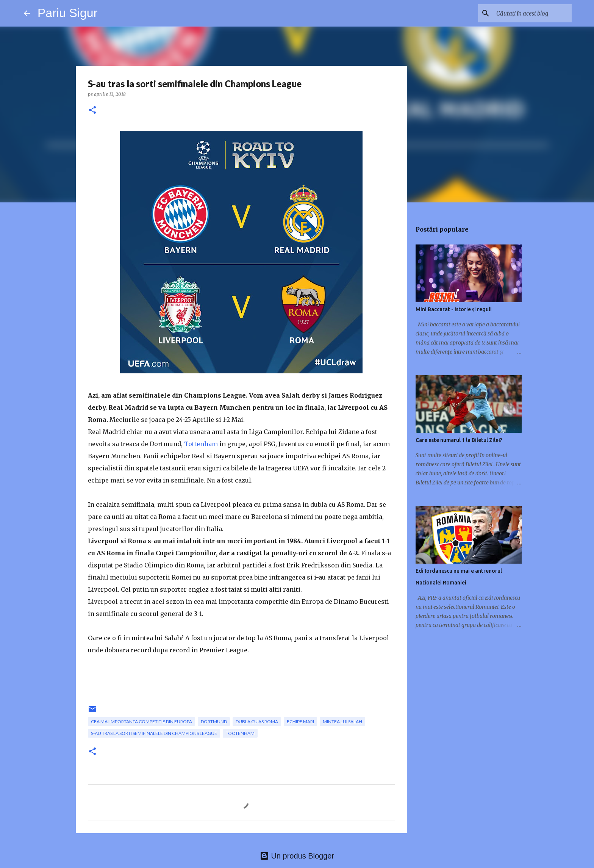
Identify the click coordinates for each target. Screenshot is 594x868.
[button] (92, 110)
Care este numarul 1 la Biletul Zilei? (459, 440)
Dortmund (214, 722)
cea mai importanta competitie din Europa (141, 722)
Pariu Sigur (67, 13)
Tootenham (240, 733)
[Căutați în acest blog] (532, 13)
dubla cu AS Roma (257, 722)
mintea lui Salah (342, 722)
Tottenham (201, 444)
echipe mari (300, 722)
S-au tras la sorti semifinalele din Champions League (154, 733)
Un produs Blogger (297, 856)
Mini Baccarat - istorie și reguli (454, 309)
